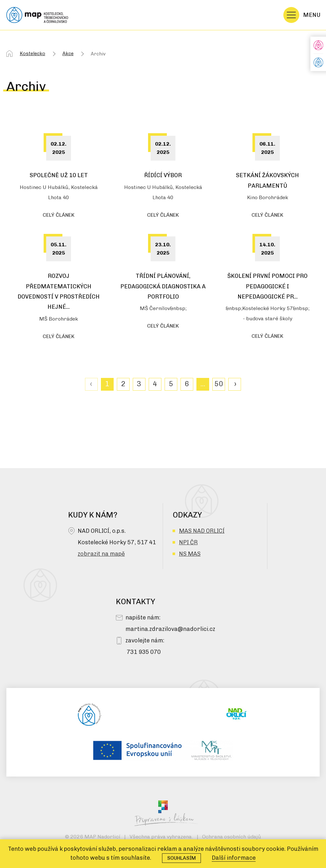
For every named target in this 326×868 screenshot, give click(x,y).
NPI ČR (188, 542)
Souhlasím (181, 858)
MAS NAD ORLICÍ (202, 531)
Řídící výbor (163, 175)
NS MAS (190, 554)
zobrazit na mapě (101, 554)
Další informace (234, 858)
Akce (68, 54)
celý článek (59, 215)
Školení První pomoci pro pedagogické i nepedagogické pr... (267, 286)
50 (219, 384)
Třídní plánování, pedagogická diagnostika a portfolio (163, 286)
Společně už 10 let (59, 175)
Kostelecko (32, 54)
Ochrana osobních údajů (232, 837)
